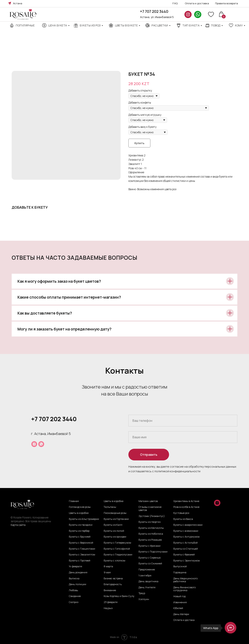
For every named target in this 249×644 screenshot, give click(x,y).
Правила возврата (227, 3)
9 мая (107, 573)
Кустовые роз (181, 513)
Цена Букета (58, 25)
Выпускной (180, 566)
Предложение (147, 570)
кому (239, 25)
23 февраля (111, 602)
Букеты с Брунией (80, 537)
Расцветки (160, 25)
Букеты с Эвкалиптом (82, 555)
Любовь (73, 590)
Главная (74, 501)
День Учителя (147, 587)
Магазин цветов (148, 501)
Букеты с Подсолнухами (153, 552)
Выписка (74, 579)
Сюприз (74, 602)
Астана (18, 3)
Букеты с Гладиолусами (118, 555)
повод (216, 25)
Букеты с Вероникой (81, 543)
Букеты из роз (90, 25)
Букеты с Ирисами (149, 546)
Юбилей (178, 608)
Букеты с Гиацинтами (82, 549)
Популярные (25, 25)
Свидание (75, 596)
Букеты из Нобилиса (151, 534)
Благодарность (113, 584)
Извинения (180, 602)
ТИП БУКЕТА (191, 25)
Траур (142, 593)
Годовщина (180, 573)
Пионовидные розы (115, 513)
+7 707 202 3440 (154, 11)
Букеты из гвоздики (81, 525)
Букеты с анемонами (186, 531)
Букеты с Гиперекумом (117, 543)
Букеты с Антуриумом (186, 537)
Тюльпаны (110, 507)
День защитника (148, 581)
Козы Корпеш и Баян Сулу (119, 596)
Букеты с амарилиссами (188, 525)
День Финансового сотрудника (185, 589)
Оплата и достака (184, 620)
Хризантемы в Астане (186, 501)
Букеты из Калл (113, 525)
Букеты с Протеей (80, 561)
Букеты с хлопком (114, 561)
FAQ (175, 3)
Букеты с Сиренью (150, 558)
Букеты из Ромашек (150, 540)
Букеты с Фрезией (184, 555)
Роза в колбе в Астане (186, 507)
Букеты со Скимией (150, 564)
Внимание (110, 590)
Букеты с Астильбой (185, 543)
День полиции (78, 584)
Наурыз (108, 608)
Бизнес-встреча (113, 579)
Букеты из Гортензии (116, 519)
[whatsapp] (41, 444)
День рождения (78, 573)
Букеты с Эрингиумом (187, 561)
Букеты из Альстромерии (84, 519)
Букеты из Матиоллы (151, 528)
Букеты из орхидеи (115, 537)
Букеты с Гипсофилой (117, 549)
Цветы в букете (126, 25)
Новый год (179, 596)
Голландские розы (80, 507)
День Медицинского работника (185, 580)
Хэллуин (144, 599)
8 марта (108, 566)
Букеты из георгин (150, 522)
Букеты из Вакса (183, 519)
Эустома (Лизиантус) (152, 516)
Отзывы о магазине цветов (150, 508)
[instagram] (34, 444)
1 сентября (145, 576)
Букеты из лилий (114, 531)
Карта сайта (18, 525)
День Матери (181, 614)
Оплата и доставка (197, 3)
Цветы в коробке (79, 513)
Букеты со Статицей (186, 549)
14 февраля (75, 566)
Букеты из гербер (79, 531)
